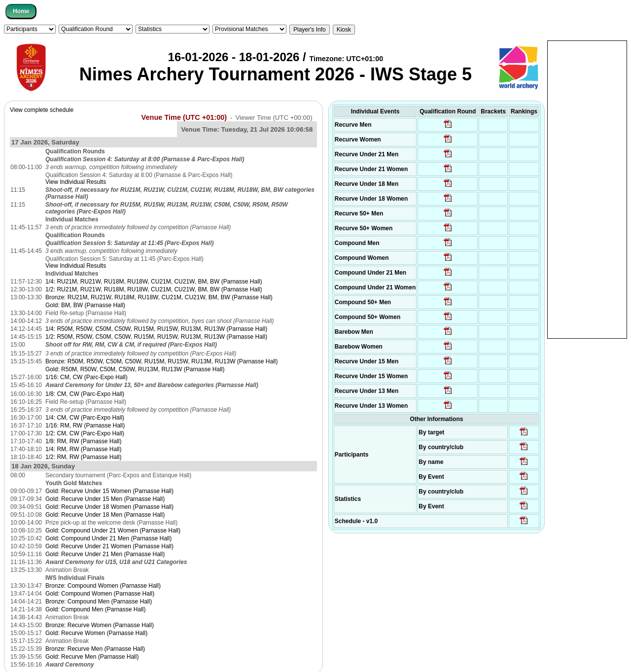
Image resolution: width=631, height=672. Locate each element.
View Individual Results (76, 182)
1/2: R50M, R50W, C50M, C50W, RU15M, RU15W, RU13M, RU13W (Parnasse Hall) (156, 337)
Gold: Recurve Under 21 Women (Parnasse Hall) (109, 546)
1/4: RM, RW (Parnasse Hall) (83, 449)
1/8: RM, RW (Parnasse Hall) (83, 441)
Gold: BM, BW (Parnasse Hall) (85, 305)
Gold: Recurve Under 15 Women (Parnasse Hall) (109, 491)
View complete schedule (42, 110)
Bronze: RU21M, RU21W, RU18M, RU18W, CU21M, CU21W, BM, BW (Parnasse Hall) (159, 297)
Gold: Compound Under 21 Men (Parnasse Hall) (108, 538)
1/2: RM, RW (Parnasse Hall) (83, 457)
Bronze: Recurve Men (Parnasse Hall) (95, 649)
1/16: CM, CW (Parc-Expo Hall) (87, 377)
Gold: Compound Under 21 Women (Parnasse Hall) (113, 531)
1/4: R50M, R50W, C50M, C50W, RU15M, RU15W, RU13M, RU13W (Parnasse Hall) (156, 329)
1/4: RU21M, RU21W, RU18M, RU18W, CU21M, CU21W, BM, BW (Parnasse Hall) (154, 282)
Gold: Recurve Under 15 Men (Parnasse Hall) (105, 499)
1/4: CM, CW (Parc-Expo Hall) (85, 418)
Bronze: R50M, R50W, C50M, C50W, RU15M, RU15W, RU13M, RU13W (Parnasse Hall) (161, 361)
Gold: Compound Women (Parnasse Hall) (100, 594)
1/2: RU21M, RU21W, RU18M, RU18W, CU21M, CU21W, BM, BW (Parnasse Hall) (154, 289)
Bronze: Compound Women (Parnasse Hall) (103, 586)
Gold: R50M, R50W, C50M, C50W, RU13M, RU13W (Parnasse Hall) (135, 369)
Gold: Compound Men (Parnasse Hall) (95, 609)
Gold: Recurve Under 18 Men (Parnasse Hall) (105, 515)
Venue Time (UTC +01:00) (184, 117)
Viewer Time (274, 118)
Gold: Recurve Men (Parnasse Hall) (92, 657)
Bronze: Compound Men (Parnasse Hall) (99, 601)
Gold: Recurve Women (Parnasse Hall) (96, 633)
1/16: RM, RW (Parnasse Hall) (85, 425)
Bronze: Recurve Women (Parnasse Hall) (100, 625)
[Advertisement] (587, 189)
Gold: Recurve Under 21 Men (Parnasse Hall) (105, 554)
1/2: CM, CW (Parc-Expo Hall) (85, 433)
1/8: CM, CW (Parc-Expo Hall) (85, 394)
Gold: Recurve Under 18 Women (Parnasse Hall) (109, 507)
